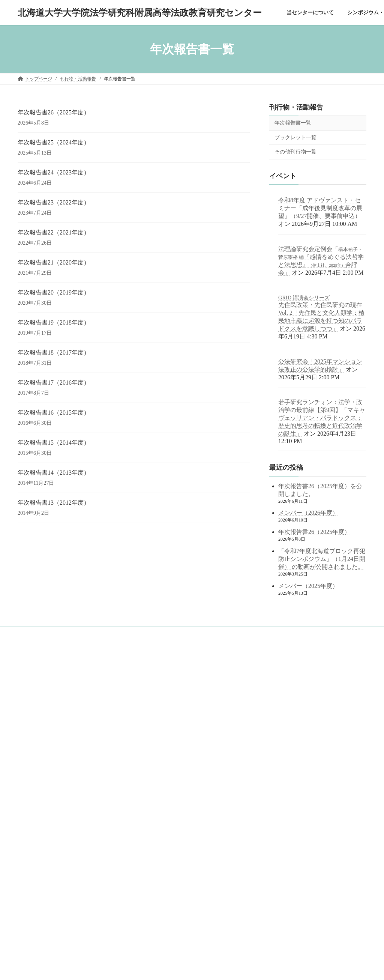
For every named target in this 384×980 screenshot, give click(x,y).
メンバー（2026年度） (308, 513)
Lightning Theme (163, 967)
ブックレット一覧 (295, 138)
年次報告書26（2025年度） (54, 112)
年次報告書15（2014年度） (54, 443)
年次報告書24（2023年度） (54, 172)
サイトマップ (36, 869)
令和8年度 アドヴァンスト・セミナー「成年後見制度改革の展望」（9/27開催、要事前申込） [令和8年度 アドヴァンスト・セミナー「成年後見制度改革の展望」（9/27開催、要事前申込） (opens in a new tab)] (320, 208)
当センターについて (42, 687)
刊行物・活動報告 (296, 107)
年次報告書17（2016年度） (54, 383)
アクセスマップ (42, 752)
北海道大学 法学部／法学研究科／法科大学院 (187, 713)
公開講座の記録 (42, 791)
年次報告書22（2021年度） (54, 232)
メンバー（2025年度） (308, 586)
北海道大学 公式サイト (163, 733)
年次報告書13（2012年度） (54, 503)
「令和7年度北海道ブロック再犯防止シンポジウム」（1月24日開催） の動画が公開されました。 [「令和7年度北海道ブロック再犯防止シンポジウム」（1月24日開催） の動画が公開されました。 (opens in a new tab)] (322, 559)
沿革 (31, 726)
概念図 (33, 712)
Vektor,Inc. (257, 967)
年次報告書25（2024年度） (54, 142)
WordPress (127, 967)
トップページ (36, 673)
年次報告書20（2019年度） (54, 292)
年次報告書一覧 (293, 123)
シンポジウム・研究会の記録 (51, 765)
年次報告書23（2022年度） (54, 202)
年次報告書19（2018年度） (54, 322)
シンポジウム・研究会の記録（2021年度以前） (74, 778)
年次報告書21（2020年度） (54, 262)
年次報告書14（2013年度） (54, 473)
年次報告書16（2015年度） (54, 413)
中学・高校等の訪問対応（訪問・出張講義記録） (72, 856)
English (29, 882)
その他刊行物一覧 (295, 152)
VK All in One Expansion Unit (212, 967)
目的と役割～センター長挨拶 (56, 699)
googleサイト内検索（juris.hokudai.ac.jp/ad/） (182, 671)
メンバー (36, 739)
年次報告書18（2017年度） (54, 352)
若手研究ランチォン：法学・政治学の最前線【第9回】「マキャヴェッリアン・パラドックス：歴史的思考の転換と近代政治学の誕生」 (322, 418)
